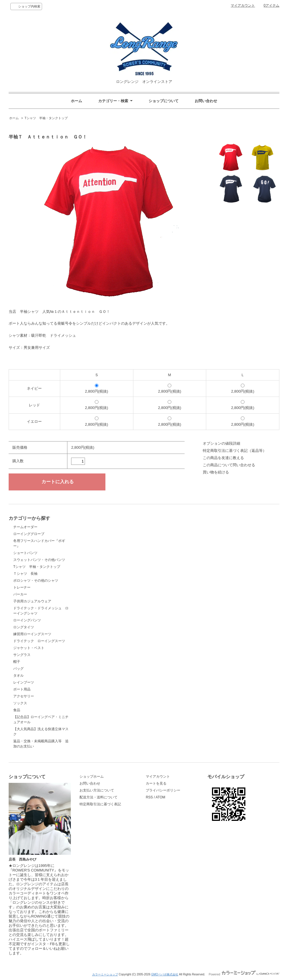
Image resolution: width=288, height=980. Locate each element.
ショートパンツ (25, 553)
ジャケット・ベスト (29, 648)
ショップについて (164, 101)
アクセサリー (24, 696)
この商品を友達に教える (223, 458)
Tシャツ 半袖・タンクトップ (46, 118)
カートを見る (156, 783)
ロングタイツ (24, 627)
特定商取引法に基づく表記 (100, 804)
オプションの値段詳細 (221, 443)
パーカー (20, 594)
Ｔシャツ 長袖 (27, 574)
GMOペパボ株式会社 (165, 974)
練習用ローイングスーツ (32, 634)
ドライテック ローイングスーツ (39, 641)
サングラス (22, 655)
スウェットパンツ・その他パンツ (39, 560)
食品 (17, 710)
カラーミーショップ (105, 974)
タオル (18, 675)
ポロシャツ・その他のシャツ (36, 581)
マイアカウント (243, 5)
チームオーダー (25, 527)
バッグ (18, 669)
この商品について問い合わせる (229, 465)
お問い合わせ (206, 101)
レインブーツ (24, 682)
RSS (149, 797)
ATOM (160, 797)
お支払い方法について (97, 790)
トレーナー (22, 587)
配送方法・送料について (98, 797)
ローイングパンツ (27, 620)
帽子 (17, 662)
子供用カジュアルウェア (32, 601)
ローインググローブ (29, 534)
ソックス (20, 703)
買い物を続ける (216, 472)
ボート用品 (22, 689)
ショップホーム (92, 777)
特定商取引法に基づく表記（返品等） (235, 451)
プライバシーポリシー (163, 790)
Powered (244, 974)
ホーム (76, 101)
